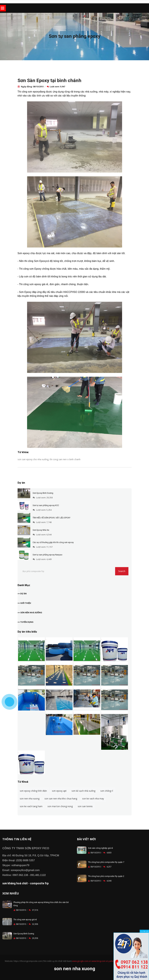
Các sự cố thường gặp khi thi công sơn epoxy (53, 542)
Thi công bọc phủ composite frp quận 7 (106, 862)
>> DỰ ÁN (22, 594)
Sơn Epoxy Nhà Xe (41, 530)
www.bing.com (98, 961)
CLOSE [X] (144, 931)
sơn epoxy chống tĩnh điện (33, 791)
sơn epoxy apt (59, 791)
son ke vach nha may (93, 799)
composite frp (39, 883)
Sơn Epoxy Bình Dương (43, 493)
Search (122, 571)
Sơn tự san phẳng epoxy (74, 36)
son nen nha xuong (30, 799)
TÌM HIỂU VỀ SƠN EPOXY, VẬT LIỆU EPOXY (51, 518)
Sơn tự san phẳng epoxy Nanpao (48, 555)
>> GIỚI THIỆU (24, 603)
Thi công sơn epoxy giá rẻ (25, 920)
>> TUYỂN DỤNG (25, 622)
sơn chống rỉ (107, 791)
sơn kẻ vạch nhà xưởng (83, 791)
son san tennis (85, 806)
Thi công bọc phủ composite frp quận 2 (106, 876)
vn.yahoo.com (113, 961)
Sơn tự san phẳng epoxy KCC (46, 505)
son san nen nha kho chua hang (61, 799)
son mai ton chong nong (60, 806)
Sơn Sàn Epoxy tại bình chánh (49, 80)
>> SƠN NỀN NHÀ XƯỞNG (30, 613)
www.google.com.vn (82, 961)
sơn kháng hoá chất (15, 883)
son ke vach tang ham (31, 806)
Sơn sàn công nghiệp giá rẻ (100, 848)
